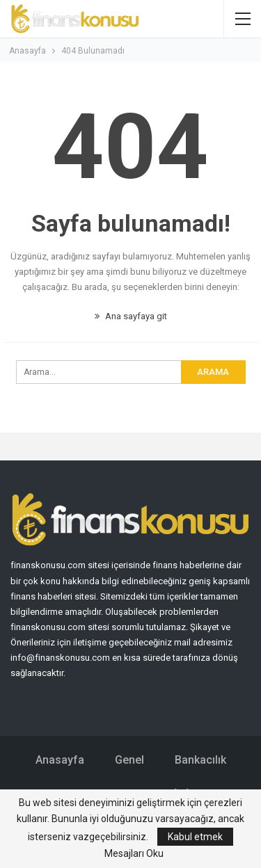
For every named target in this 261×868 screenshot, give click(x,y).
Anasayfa (60, 760)
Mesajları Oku (134, 853)
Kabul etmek (195, 837)
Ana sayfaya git (131, 316)
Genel (129, 760)
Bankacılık (200, 760)
